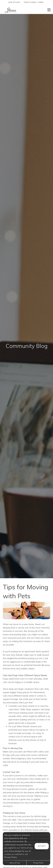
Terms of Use (15, 863)
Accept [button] (42, 846)
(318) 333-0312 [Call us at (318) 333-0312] (14, 2)
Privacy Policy (38, 863)
